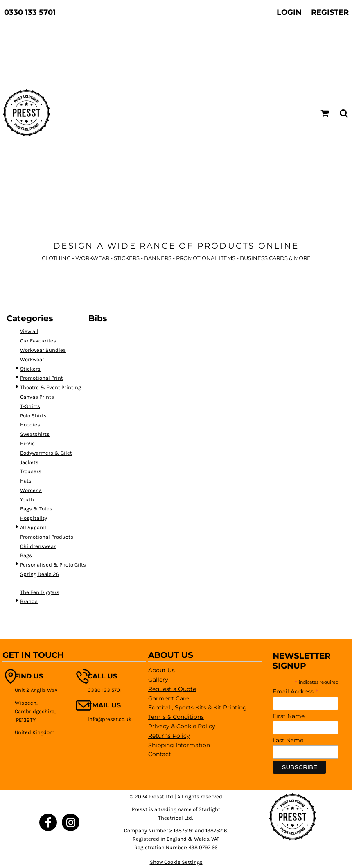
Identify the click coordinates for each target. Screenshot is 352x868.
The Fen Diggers (40, 592)
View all (29, 331)
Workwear (32, 359)
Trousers (31, 471)
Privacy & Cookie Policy (182, 726)
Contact (160, 754)
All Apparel (33, 527)
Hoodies (30, 425)
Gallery (158, 680)
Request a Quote (172, 689)
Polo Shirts (33, 416)
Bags (26, 555)
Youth (27, 500)
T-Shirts (30, 406)
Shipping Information (179, 745)
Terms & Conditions (176, 717)
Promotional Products (47, 537)
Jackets (29, 462)
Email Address (296, 691)
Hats (26, 481)
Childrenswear (38, 546)
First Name (289, 716)
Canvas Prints (37, 397)
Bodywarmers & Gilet (46, 453)
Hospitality (34, 518)
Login (289, 12)
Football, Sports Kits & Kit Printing (197, 707)
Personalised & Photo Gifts (53, 565)
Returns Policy (169, 736)
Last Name (288, 740)
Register (330, 12)
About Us (161, 670)
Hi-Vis (27, 443)
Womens (31, 490)
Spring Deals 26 (39, 574)
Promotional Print (42, 378)
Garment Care (168, 698)
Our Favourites (38, 341)
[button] (325, 113)
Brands (29, 601)
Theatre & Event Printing (51, 387)
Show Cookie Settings (176, 862)
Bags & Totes (36, 509)
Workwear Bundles (43, 350)
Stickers (30, 369)
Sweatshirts (35, 434)
